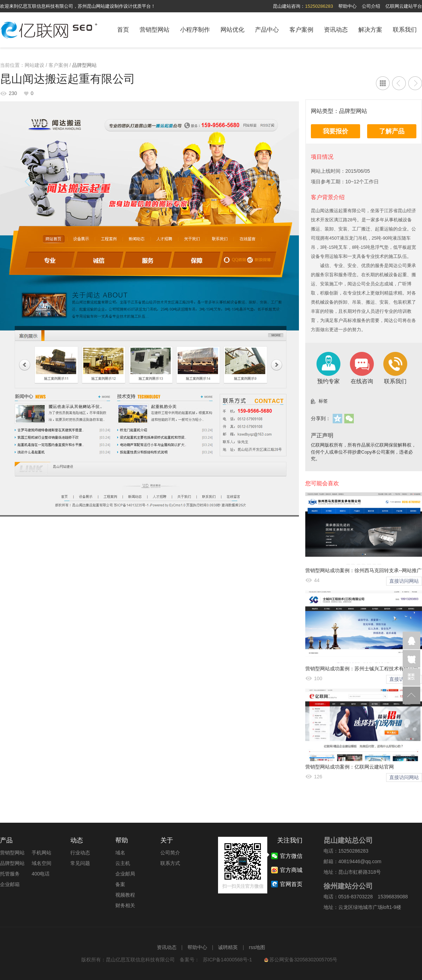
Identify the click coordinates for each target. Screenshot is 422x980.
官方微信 (411, 677)
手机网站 (41, 853)
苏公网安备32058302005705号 (301, 960)
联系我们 (405, 30)
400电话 (41, 874)
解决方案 (370, 30)
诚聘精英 (228, 947)
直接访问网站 (404, 581)
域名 (120, 853)
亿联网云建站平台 (404, 6)
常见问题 (80, 863)
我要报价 (335, 131)
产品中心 (267, 30)
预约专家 (328, 368)
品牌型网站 (84, 65)
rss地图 (257, 947)
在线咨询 (362, 368)
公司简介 (170, 853)
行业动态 (80, 853)
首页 (123, 30)
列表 (383, 83)
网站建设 (34, 65)
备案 (120, 884)
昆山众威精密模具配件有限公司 (415, 83)
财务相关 (125, 905)
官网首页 (291, 884)
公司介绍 (371, 6)
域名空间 (41, 863)
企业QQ (411, 640)
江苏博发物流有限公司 (399, 83)
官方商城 (291, 870)
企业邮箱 (10, 884)
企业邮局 (125, 874)
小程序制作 (195, 30)
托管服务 (10, 874)
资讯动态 (336, 30)
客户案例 (301, 30)
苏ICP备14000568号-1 (228, 960)
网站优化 (232, 30)
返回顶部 (411, 695)
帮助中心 (347, 6)
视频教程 (125, 895)
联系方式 (170, 863)
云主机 (123, 863)
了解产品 (392, 131)
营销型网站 (155, 30)
